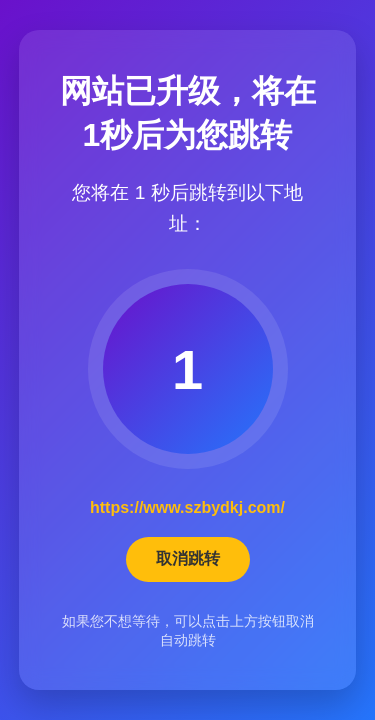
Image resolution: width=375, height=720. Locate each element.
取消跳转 (188, 558)
